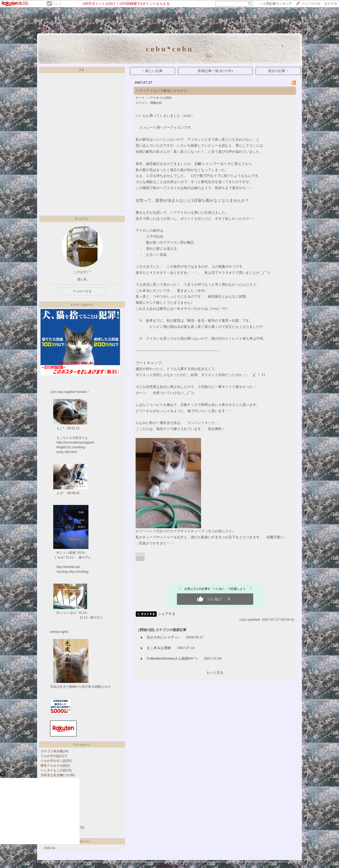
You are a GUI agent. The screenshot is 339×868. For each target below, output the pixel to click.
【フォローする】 (266, 30)
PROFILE (73, 30)
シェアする (167, 614)
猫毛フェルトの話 (53, 766)
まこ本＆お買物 (159, 648)
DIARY (57, 30)
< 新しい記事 (153, 71)
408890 (289, 24)
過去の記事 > (278, 71)
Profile (82, 219)
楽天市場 (331, 4)
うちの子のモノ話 (53, 761)
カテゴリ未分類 (52, 751)
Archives (82, 841)
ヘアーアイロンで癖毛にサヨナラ (161, 91)
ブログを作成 (311, 4)
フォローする (82, 291)
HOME (43, 30)
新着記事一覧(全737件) (215, 71)
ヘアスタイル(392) (159, 98)
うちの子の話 (50, 756)
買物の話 (156, 103)
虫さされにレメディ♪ (163, 637)
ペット (57, 4)
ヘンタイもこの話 (53, 770)
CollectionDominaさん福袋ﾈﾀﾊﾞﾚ (172, 658)
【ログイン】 (292, 30)
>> (275, 4)
